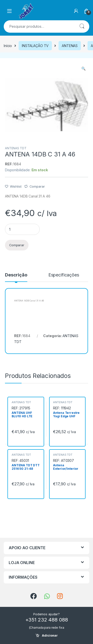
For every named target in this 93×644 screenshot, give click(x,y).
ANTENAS (70, 46)
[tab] (16, 277)
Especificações (64, 275)
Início (8, 46)
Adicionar (50, 635)
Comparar (37, 186)
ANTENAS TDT (16, 148)
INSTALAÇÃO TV (35, 46)
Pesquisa (82, 26)
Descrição (16, 275)
